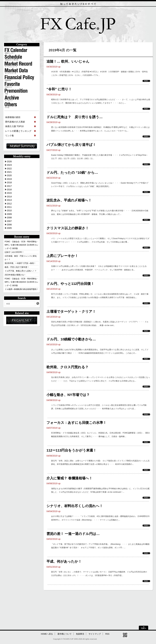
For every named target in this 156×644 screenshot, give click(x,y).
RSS (107, 634)
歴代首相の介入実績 (15, 122)
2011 (9, 207)
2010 (9, 210)
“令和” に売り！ (59, 89)
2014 (9, 197)
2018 (9, 182)
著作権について (65, 634)
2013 (9, 200)
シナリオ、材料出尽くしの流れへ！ (75, 506)
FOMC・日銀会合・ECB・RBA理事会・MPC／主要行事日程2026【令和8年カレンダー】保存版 (22, 245)
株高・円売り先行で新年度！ (17, 267)
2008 (9, 218)
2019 (9, 179)
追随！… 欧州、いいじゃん (68, 61)
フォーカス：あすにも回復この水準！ (76, 423)
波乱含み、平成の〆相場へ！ (69, 200)
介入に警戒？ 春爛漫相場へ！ (69, 478)
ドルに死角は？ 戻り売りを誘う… (75, 117)
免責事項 (80, 634)
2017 (9, 186)
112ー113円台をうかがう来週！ (71, 450)
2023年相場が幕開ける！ (15, 275)
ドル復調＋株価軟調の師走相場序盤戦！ (22, 289)
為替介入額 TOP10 (14, 126)
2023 (9, 165)
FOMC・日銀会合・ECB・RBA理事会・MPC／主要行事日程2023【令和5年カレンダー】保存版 (22, 282)
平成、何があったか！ (64, 561)
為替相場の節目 (13, 117)
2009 (9, 214)
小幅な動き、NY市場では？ (68, 395)
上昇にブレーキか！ (62, 256)
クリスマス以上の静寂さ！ (68, 228)
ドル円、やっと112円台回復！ (70, 284)
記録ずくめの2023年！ (14, 252)
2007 (9, 221)
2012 (9, 204)
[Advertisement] (78, 609)
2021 (9, 172)
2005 (9, 228)
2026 (9, 162)
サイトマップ (95, 634)
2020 (9, 175)
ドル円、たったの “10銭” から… (72, 173)
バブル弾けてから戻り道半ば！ (71, 145)
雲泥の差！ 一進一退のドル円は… (73, 534)
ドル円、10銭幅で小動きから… (71, 339)
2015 (9, 193)
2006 (9, 225)
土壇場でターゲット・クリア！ (71, 312)
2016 (9, 190)
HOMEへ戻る (47, 634)
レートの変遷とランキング (18, 131)
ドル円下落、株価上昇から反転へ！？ (21, 271)
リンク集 (10, 136)
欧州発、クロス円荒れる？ (67, 367)
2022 (9, 169)
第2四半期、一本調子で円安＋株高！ (20, 263)
